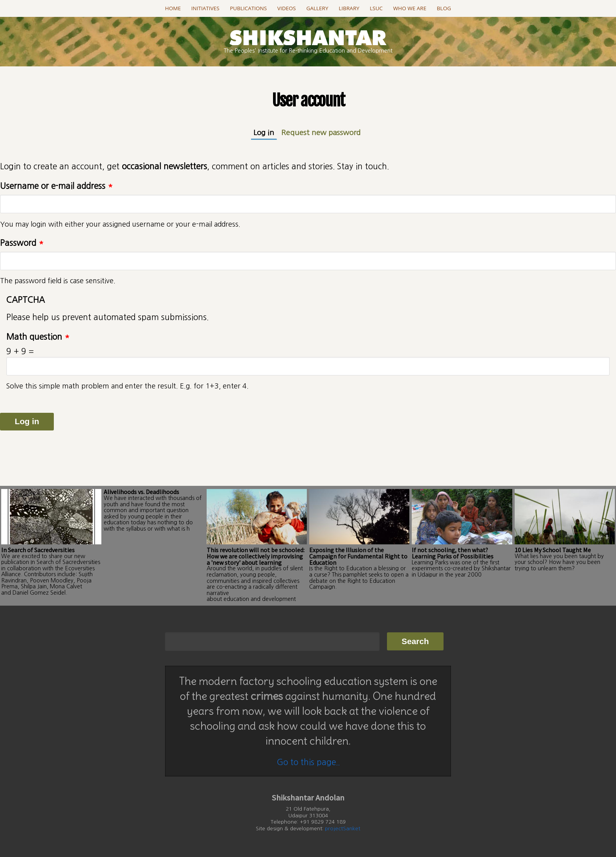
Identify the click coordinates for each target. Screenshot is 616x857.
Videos (287, 8)
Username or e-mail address (56, 186)
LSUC (376, 8)
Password (22, 243)
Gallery (317, 8)
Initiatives (205, 8)
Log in (265, 132)
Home (173, 8)
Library (349, 8)
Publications (248, 8)
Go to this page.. (308, 762)
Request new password (321, 133)
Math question (38, 337)
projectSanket (343, 829)
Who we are (410, 8)
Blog (444, 8)
